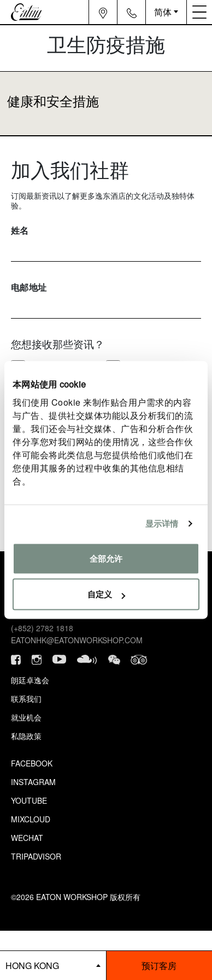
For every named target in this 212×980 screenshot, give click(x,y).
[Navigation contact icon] (132, 12)
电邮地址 (29, 287)
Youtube (29, 800)
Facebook (32, 763)
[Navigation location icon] (103, 12)
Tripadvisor (36, 856)
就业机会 (26, 717)
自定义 (106, 594)
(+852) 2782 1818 (42, 628)
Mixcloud (31, 819)
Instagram (33, 782)
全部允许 (106, 558)
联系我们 (26, 699)
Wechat (27, 838)
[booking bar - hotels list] (53, 965)
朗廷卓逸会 (30, 680)
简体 (163, 12)
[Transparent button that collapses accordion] (106, 103)
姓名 (20, 230)
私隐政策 (26, 736)
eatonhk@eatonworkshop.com (77, 640)
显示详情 (162, 524)
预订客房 (159, 965)
